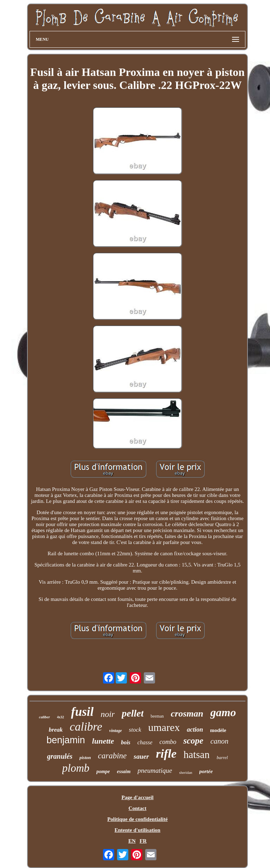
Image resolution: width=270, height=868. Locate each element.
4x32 (60, 717)
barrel (222, 757)
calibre (86, 727)
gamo (223, 712)
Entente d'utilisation (137, 830)
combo (168, 742)
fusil (82, 712)
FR (143, 841)
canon (219, 741)
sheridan (186, 772)
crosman (187, 714)
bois (126, 742)
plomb (76, 768)
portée (206, 771)
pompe (103, 772)
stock (135, 730)
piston (85, 757)
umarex (164, 727)
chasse (145, 742)
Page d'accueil (137, 797)
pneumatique (155, 770)
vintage (116, 731)
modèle (218, 730)
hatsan (197, 754)
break (56, 730)
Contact (138, 808)
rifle (166, 754)
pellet (133, 713)
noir (108, 714)
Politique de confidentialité (137, 819)
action (195, 730)
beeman (157, 716)
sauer (141, 756)
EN (132, 841)
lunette (103, 741)
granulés (60, 756)
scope (193, 741)
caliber (44, 717)
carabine (112, 756)
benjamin (66, 740)
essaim (124, 772)
